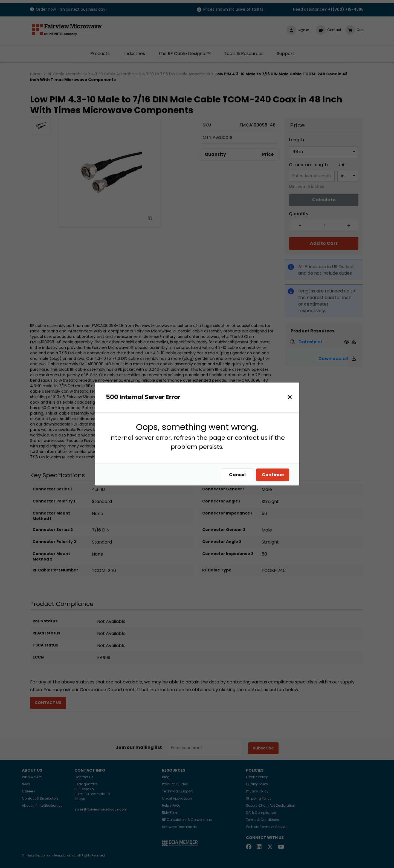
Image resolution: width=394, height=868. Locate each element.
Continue (274, 475)
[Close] (291, 397)
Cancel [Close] (239, 475)
